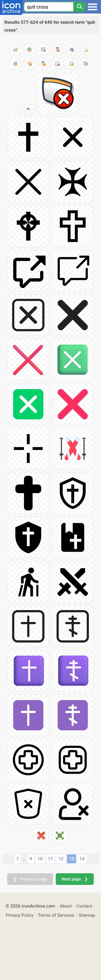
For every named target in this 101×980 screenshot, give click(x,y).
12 (61, 859)
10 (40, 859)
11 (50, 859)
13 (72, 859)
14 (82, 859)
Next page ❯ (75, 879)
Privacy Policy (20, 915)
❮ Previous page (30, 879)
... (24, 859)
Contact (84, 906)
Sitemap (87, 915)
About (66, 906)
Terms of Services (56, 915)
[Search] (79, 7)
